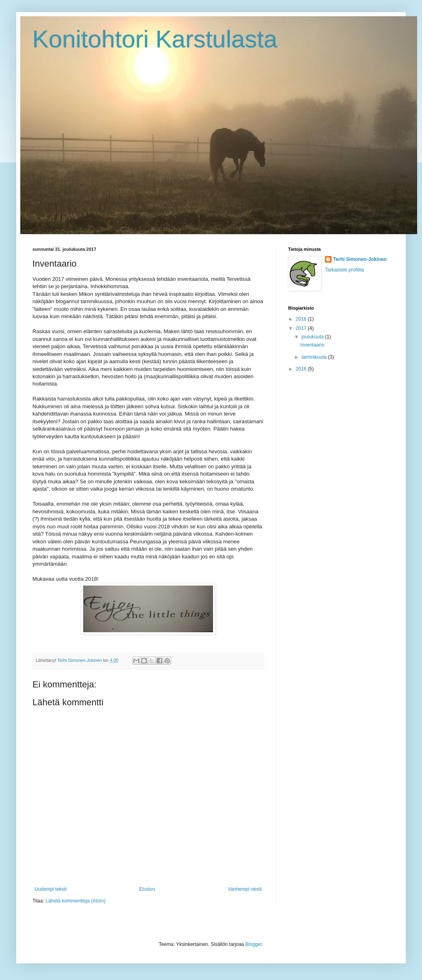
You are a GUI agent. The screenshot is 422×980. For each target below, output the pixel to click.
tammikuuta (315, 357)
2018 (302, 319)
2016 (302, 369)
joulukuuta (313, 337)
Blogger (254, 944)
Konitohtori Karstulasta (155, 39)
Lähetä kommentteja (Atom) (75, 901)
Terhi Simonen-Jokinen (360, 259)
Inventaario (312, 345)
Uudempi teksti (51, 889)
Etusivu (147, 889)
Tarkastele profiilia (344, 270)
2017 (302, 328)
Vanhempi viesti (245, 889)
